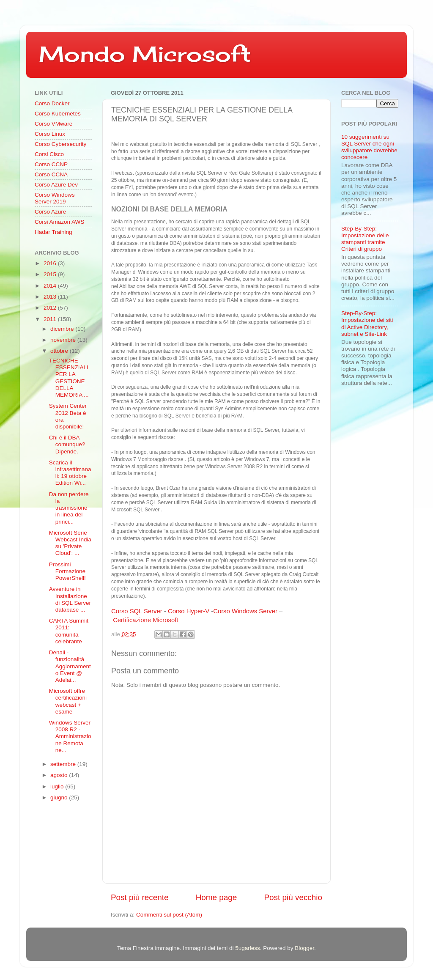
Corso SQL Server (137, 611)
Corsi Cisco (49, 154)
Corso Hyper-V (189, 611)
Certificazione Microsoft (145, 620)
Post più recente (140, 897)
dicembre (63, 329)
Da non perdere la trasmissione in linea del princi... (69, 508)
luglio (58, 786)
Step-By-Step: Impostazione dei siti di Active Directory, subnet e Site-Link (367, 324)
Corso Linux (50, 134)
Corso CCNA (51, 174)
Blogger (304, 948)
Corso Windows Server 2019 (55, 198)
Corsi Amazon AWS (59, 222)
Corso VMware (53, 124)
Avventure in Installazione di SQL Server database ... (70, 599)
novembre (64, 340)
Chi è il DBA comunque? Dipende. (67, 444)
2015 (51, 274)
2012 (51, 308)
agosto (60, 775)
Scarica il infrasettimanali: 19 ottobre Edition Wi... (70, 473)
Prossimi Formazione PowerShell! (67, 571)
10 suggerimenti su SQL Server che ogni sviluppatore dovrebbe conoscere (369, 147)
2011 (51, 319)
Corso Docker (52, 103)
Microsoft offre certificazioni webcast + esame (68, 701)
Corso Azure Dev (56, 185)
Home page (216, 897)
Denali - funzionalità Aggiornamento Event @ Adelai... (70, 666)
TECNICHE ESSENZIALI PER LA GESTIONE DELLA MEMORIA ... (69, 378)
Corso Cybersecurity (60, 144)
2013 (51, 297)
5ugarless (248, 948)
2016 (51, 263)
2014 (51, 286)
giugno (60, 797)
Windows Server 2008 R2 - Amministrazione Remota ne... (70, 736)
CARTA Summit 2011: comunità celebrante (69, 631)
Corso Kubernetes (58, 114)
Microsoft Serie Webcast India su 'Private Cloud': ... (70, 543)
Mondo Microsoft (145, 54)
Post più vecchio (293, 897)
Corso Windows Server (245, 611)
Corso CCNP (51, 164)
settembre (64, 764)
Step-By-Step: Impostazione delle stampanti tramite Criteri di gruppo (365, 239)
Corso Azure (50, 212)
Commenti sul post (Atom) (169, 915)
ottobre (60, 351)
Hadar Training (53, 232)
